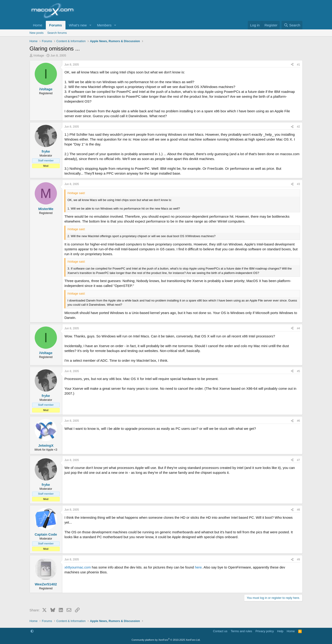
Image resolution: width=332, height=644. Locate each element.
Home (38, 25)
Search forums (57, 33)
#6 (298, 421)
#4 (298, 328)
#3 (298, 184)
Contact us (220, 631)
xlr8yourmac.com (78, 567)
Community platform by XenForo (166, 640)
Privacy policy (265, 631)
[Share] (292, 65)
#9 (298, 559)
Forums (56, 25)
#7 (298, 460)
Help (280, 631)
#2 (298, 127)
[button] (90, 25)
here (198, 567)
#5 (298, 371)
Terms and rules (241, 631)
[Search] (292, 25)
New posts (37, 33)
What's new (78, 25)
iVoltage (39, 55)
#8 (298, 510)
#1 (298, 65)
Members (104, 25)
